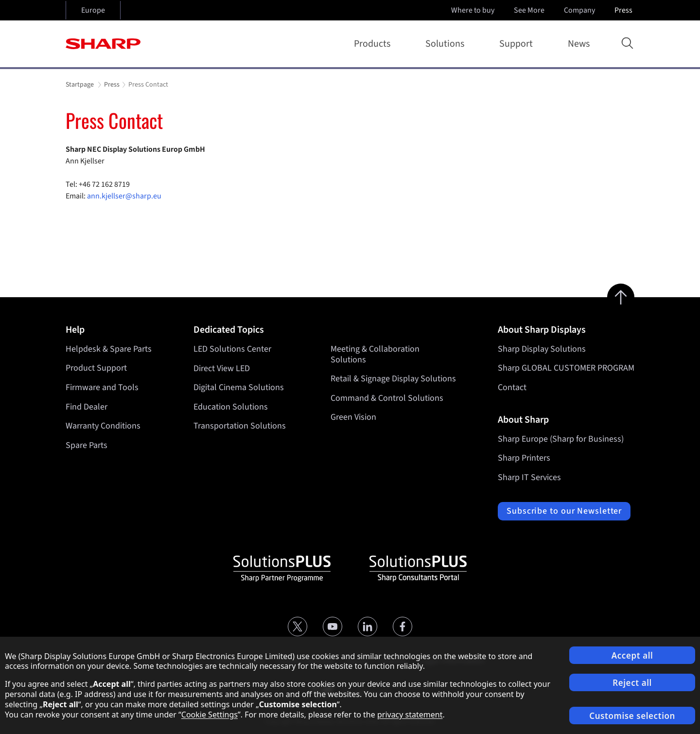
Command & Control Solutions (387, 398)
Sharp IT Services (529, 477)
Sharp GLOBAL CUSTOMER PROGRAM (566, 368)
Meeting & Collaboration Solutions (375, 354)
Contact (512, 387)
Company (580, 10)
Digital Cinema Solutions (239, 387)
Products (374, 44)
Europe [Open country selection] (93, 10)
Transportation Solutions (240, 426)
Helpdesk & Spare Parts (109, 349)
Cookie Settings (210, 715)
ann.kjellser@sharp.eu (124, 196)
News (579, 44)
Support (518, 44)
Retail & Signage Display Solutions (393, 379)
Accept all (632, 655)
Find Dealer (87, 407)
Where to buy (473, 10)
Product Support (96, 368)
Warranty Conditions (103, 426)
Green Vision (353, 417)
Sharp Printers (524, 458)
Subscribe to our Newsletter (564, 511)
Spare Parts (87, 445)
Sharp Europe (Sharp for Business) (561, 439)
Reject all (632, 683)
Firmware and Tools (102, 387)
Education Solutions (231, 407)
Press (624, 10)
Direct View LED (222, 368)
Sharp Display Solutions (542, 349)
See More (530, 10)
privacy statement (410, 715)
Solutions (447, 44)
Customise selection (632, 716)
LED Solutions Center (232, 349)
